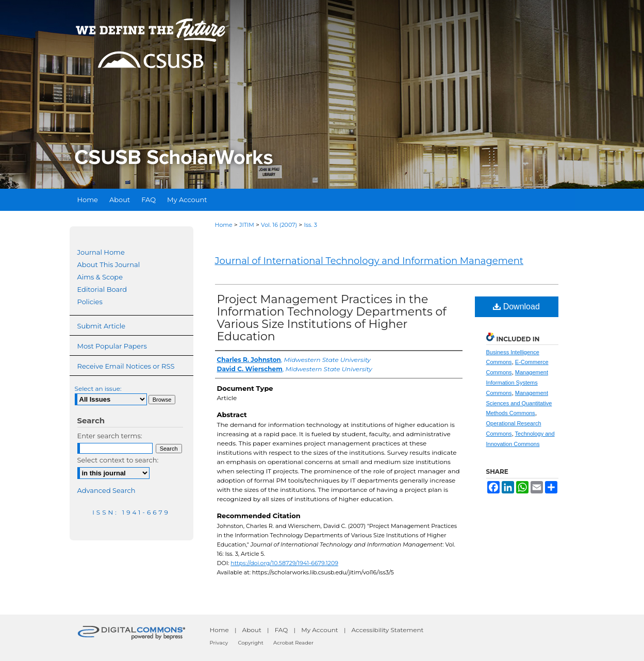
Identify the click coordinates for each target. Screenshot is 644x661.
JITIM (247, 225)
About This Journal (109, 265)
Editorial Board (102, 289)
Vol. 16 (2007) (279, 225)
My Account (320, 630)
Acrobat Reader (293, 643)
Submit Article (101, 326)
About (252, 630)
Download (516, 307)
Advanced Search (106, 490)
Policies (90, 302)
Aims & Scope (100, 277)
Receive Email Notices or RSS (126, 366)
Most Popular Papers (112, 346)
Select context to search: (118, 460)
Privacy (219, 643)
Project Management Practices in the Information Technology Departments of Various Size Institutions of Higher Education (332, 318)
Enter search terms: (110, 436)
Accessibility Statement (388, 630)
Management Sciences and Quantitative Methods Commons (519, 403)
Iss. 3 (310, 225)
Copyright (250, 643)
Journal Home (101, 252)
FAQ (282, 630)
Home (224, 225)
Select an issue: (98, 389)
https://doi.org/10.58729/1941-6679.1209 (284, 563)
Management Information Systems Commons (517, 383)
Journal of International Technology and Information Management (369, 261)
